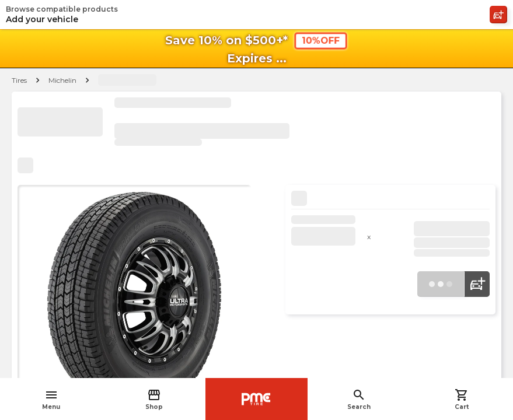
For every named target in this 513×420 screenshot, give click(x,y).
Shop (154, 399)
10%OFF (321, 41)
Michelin (62, 80)
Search (359, 399)
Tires (19, 80)
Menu (51, 399)
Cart (462, 399)
